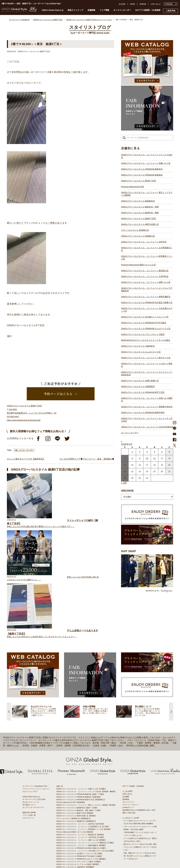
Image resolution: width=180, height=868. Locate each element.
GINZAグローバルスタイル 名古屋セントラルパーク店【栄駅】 (80, 804)
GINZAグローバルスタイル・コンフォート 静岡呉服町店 (146, 297)
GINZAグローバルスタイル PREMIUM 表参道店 (142, 175)
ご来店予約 (170, 11)
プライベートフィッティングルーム (36, 739)
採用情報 (143, 4)
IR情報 (132, 4)
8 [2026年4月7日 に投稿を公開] (132, 458)
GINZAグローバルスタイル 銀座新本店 (138, 201)
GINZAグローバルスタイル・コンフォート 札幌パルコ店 (146, 163)
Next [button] (171, 662)
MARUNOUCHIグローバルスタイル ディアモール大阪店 (146, 340)
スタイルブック (28, 768)
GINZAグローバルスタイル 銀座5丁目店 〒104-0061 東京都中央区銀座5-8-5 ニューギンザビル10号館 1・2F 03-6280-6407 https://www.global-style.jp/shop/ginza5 (32, 413)
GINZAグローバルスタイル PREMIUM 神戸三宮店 (143, 392)
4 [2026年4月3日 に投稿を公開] (154, 452)
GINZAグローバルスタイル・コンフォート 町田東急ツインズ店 (147, 258)
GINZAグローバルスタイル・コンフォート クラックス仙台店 (147, 156)
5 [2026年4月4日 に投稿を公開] (162, 452)
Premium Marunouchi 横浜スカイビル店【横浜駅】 (75, 783)
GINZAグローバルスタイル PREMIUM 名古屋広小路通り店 (147, 302)
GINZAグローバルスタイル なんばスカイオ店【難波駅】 (77, 820)
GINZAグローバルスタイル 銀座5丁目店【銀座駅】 (75, 764)
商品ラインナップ (75, 10)
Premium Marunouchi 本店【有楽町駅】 (71, 753)
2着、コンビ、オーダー (24, 450)
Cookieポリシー (128, 758)
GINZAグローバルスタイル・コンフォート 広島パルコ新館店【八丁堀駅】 (84, 836)
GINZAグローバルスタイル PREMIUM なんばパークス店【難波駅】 (81, 809)
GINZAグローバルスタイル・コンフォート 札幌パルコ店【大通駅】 (81, 739)
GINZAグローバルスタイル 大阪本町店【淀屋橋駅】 (76, 818)
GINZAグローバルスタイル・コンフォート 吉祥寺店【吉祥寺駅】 (80, 774)
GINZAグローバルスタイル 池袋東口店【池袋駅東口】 (76, 772)
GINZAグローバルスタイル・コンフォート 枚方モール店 (146, 358)
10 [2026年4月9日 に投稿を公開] (147, 458)
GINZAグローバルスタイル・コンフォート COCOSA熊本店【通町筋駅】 (83, 847)
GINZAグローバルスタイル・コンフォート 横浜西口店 (145, 271)
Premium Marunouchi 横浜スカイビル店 (138, 265)
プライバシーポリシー (131, 755)
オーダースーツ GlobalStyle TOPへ (35, 737)
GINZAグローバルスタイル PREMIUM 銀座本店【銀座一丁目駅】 (80, 745)
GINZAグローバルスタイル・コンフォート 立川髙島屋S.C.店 (147, 249)
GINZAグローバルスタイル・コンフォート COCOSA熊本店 (147, 427)
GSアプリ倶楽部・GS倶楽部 (148, 10)
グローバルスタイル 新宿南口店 (135, 230)
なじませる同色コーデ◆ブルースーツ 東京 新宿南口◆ (87, 459)
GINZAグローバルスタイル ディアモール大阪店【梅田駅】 (78, 815)
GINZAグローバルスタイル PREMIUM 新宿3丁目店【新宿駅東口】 (81, 750)
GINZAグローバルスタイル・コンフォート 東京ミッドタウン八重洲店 (147, 194)
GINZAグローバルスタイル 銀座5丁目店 (139, 218)
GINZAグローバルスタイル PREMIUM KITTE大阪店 (144, 323)
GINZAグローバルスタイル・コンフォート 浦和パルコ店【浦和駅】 (81, 791)
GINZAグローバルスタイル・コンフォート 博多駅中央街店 (147, 407)
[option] (38, 662)
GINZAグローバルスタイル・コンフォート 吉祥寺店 (144, 242)
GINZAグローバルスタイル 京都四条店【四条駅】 (75, 831)
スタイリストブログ (30, 742)
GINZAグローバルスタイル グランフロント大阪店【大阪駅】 (79, 812)
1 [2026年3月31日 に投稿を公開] (132, 452)
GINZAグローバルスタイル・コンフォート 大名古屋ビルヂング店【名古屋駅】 (85, 801)
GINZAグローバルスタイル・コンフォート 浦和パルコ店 (146, 282)
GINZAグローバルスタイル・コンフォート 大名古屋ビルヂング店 (147, 310)
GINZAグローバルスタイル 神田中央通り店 (140, 224)
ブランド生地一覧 (29, 766)
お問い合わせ (156, 4)
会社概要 (126, 747)
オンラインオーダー (122, 10)
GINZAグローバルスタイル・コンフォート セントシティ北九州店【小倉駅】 (85, 844)
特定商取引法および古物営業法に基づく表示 (139, 761)
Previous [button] (9, 662)
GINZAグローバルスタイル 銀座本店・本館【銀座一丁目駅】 (79, 761)
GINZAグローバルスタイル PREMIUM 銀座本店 (142, 169)
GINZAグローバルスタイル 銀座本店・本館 (140, 207)
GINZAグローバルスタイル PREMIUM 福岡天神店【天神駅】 (79, 839)
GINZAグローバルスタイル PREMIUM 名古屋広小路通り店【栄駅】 (81, 799)
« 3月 (124, 483)
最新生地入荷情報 (29, 763)
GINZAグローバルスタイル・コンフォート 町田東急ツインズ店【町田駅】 (84, 780)
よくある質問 (127, 742)
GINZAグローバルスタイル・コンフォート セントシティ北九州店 (147, 420)
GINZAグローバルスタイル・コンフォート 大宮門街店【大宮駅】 (80, 788)
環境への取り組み (129, 763)
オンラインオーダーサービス (33, 758)
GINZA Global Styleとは (53, 10)
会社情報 (122, 4)
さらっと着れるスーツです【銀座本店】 (26, 459)
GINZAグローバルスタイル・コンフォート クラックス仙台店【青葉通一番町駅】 (86, 742)
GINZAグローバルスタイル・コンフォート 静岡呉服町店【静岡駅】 (81, 796)
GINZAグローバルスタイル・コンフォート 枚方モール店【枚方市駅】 (82, 823)
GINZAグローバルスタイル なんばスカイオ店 (141, 352)
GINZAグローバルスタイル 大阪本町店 (138, 346)
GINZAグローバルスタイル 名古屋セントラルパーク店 (145, 317)
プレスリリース (128, 753)
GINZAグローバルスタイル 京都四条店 (138, 386)
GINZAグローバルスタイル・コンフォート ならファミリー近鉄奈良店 (147, 373)
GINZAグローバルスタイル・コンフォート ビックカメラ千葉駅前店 (147, 289)
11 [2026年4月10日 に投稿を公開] (154, 458)
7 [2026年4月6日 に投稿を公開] (125, 458)
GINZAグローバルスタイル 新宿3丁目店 (139, 181)
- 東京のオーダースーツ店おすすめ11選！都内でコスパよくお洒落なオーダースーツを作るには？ (139, 798)
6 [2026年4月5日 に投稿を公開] (169, 452)
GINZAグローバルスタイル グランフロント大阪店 (143, 334)
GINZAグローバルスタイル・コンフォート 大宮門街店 (145, 276)
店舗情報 (91, 10)
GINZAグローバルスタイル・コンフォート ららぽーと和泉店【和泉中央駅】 (85, 826)
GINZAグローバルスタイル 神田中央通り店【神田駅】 (76, 766)
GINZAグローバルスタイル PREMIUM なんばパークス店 (146, 329)
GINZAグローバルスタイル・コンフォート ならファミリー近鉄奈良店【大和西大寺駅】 (89, 828)
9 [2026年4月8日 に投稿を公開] (140, 458)
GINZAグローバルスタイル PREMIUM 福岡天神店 (143, 413)
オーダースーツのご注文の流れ (34, 750)
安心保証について (29, 755)
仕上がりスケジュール (31, 753)
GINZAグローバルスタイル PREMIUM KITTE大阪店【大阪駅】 (79, 807)
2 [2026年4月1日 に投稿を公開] (140, 452)
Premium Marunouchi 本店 (133, 187)
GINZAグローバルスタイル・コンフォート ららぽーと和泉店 (147, 365)
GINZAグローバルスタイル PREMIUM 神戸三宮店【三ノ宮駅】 (80, 834)
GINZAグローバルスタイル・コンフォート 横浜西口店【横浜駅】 (80, 785)
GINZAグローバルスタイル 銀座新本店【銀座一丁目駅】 (77, 758)
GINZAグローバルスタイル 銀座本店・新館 (140, 213)
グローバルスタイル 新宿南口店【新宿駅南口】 (74, 769)
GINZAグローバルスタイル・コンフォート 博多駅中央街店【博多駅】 (82, 842)
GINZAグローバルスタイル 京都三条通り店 (140, 381)
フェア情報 (104, 10)
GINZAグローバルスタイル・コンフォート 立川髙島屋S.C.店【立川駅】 (83, 777)
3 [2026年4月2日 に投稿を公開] (147, 452)
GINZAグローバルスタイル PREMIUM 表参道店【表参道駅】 (79, 747)
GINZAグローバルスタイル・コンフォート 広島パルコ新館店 (147, 399)
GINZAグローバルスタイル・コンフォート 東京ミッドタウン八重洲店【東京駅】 (86, 756)
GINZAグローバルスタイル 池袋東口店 (138, 236)
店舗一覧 (60, 737)
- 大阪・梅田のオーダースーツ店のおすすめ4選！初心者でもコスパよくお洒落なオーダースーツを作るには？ (139, 806)
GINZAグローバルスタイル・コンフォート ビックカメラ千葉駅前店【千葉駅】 (85, 793)
